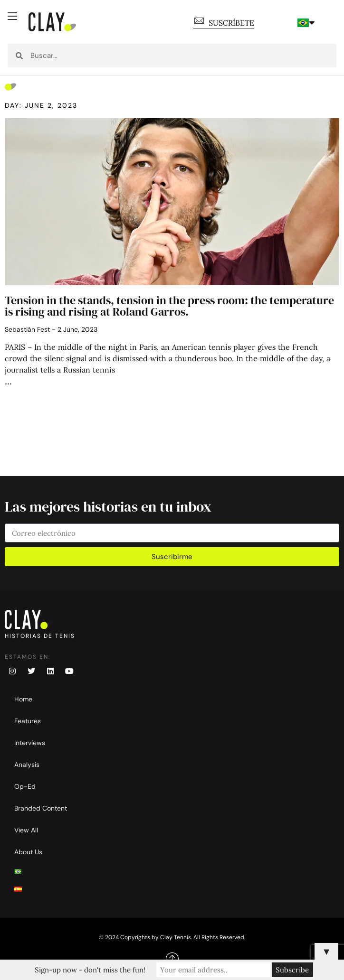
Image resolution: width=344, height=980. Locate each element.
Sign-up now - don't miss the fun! (90, 970)
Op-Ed (25, 786)
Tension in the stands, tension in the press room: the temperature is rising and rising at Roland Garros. (169, 306)
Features (28, 721)
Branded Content (41, 808)
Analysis (27, 765)
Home (23, 699)
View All (26, 830)
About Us (28, 852)
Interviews (30, 743)
